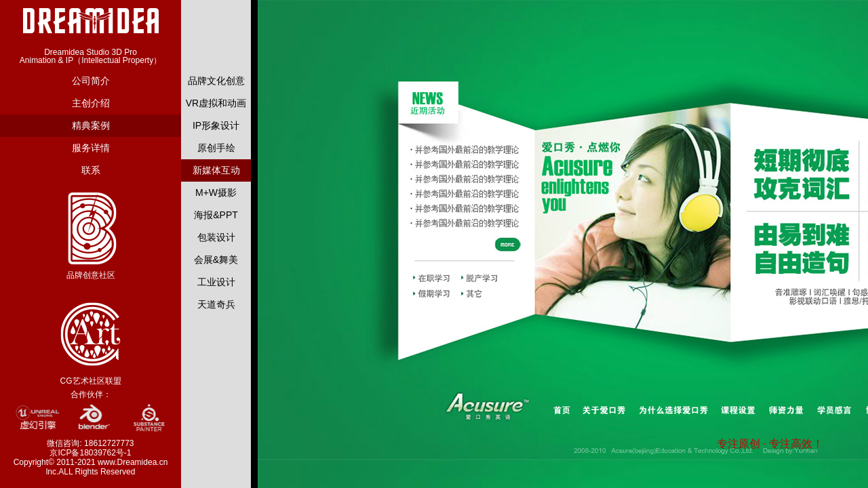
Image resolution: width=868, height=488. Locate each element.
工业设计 (216, 282)
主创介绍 (91, 103)
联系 (91, 170)
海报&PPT (216, 215)
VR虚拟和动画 (216, 103)
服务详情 (91, 148)
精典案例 (91, 125)
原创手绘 (216, 148)
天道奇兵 (216, 304)
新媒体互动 (216, 170)
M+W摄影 (216, 192)
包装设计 (216, 237)
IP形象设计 (216, 125)
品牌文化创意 (216, 81)
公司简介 (91, 81)
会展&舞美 (216, 260)
